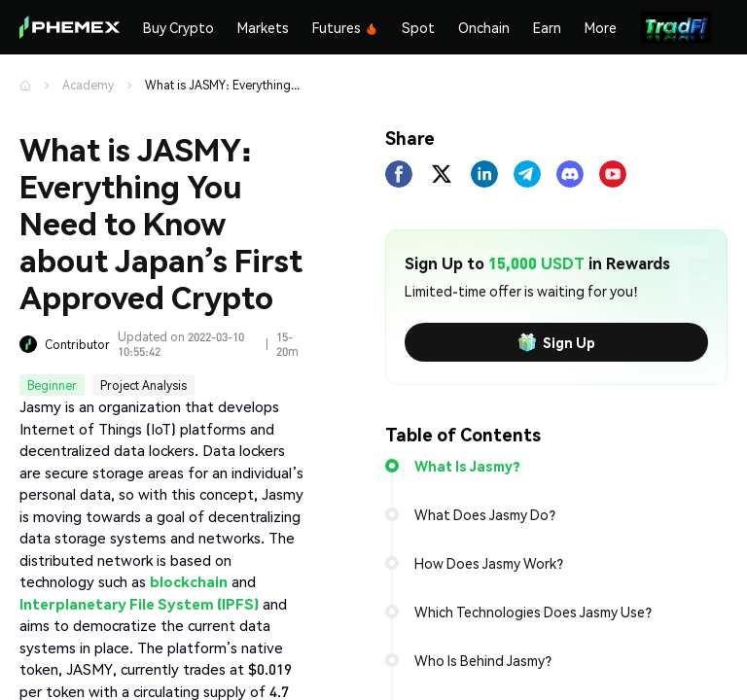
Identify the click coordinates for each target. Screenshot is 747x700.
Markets (263, 27)
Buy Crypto (178, 27)
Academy (88, 85)
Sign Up (556, 342)
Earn (547, 27)
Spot (418, 27)
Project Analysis (143, 385)
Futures (345, 27)
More (601, 27)
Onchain (484, 27)
